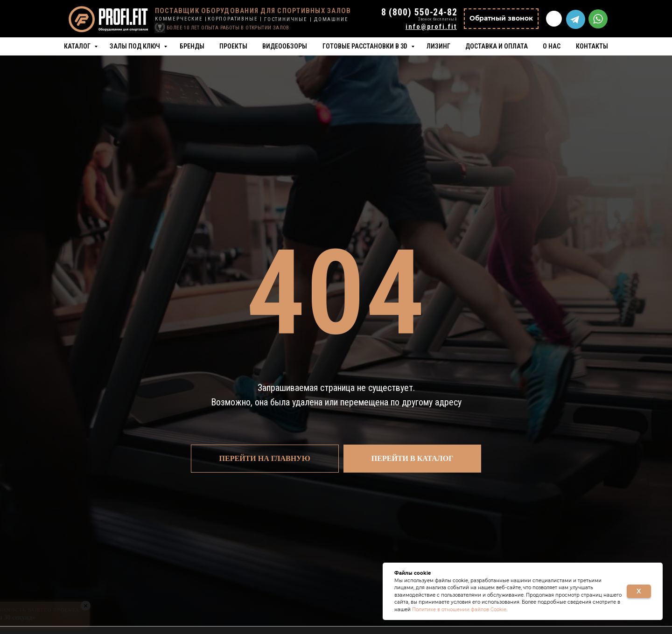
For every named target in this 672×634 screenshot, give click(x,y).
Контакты (592, 46)
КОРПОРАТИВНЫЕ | (235, 19)
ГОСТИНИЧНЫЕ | (288, 19)
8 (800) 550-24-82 (419, 12)
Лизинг (438, 46)
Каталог (78, 46)
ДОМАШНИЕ (331, 19)
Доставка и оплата (497, 46)
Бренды (192, 46)
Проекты (233, 46)
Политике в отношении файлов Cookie (459, 610)
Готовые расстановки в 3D (366, 46)
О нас (552, 46)
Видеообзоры (285, 46)
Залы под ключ (136, 46)
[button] (501, 19)
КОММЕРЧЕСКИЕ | (181, 19)
